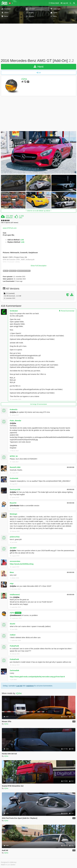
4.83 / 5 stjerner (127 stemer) (10, 223)
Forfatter (18, 613)
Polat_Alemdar (15, 421)
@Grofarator (15, 506)
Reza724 (13, 503)
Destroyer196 (15, 489)
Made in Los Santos (8, 865)
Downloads (9, 218)
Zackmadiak (14, 670)
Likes (21, 218)
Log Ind (19, 686)
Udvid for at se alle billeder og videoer (38, 211)
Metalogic (14, 514)
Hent (38, 67)
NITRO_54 (14, 456)
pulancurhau (15, 537)
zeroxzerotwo (15, 561)
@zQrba (13, 412)
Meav (12, 572)
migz (12, 583)
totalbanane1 (15, 595)
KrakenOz (14, 409)
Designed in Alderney (9, 862)
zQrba (24, 79)
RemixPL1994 (15, 467)
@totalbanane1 (16, 615)
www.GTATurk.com (10, 228)
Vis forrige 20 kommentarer (39, 404)
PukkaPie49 (14, 646)
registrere (30, 686)
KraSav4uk (14, 478)
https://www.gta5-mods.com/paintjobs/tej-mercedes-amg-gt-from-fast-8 (37, 677)
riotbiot (13, 635)
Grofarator (14, 311)
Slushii (12, 624)
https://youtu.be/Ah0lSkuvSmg (22, 564)
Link (22, 240)
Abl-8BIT (13, 548)
